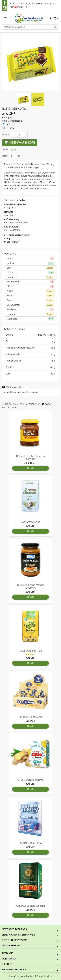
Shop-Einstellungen (14, 970)
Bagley (13, 149)
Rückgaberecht (11, 946)
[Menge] (19, 135)
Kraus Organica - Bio (31, 651)
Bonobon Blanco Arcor (31, 717)
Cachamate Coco (31, 522)
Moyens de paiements (14, 929)
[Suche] (31, 27)
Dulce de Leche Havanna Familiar (31, 458)
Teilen (11, 156)
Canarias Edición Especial (31, 906)
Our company (10, 959)
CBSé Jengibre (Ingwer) (31, 780)
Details (31, 468)
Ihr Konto (8, 964)
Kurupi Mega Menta (31, 843)
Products (8, 953)
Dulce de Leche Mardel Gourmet (31, 586)
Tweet (19, 156)
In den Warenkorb (20, 143)
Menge (5, 135)
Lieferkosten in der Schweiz (18, 935)
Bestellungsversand (15, 940)
